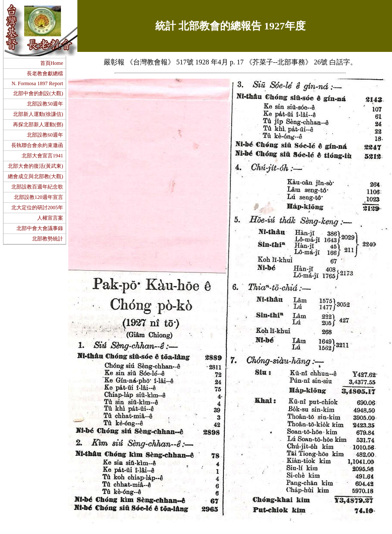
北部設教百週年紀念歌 (37, 187)
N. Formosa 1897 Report (37, 83)
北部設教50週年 (45, 104)
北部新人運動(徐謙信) (38, 114)
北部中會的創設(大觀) (38, 93)
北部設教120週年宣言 (38, 197)
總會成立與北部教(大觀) (35, 176)
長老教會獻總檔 (45, 74)
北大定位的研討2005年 (37, 208)
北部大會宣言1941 (42, 156)
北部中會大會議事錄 (40, 228)
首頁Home (52, 63)
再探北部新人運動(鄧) (38, 125)
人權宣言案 (50, 218)
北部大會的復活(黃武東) (35, 166)
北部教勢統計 (48, 239)
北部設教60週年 (45, 135)
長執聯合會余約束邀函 (37, 145)
